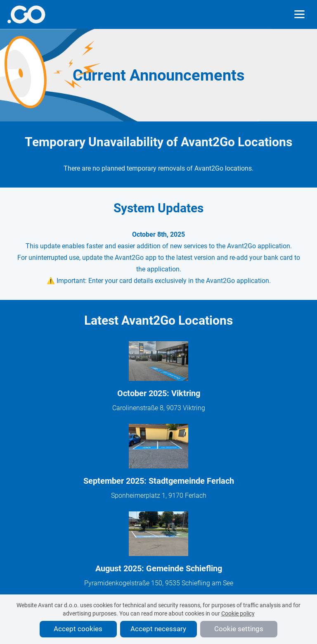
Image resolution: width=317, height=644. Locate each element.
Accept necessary (158, 629)
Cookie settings (239, 629)
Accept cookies (78, 629)
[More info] (26, 14)
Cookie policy (238, 613)
